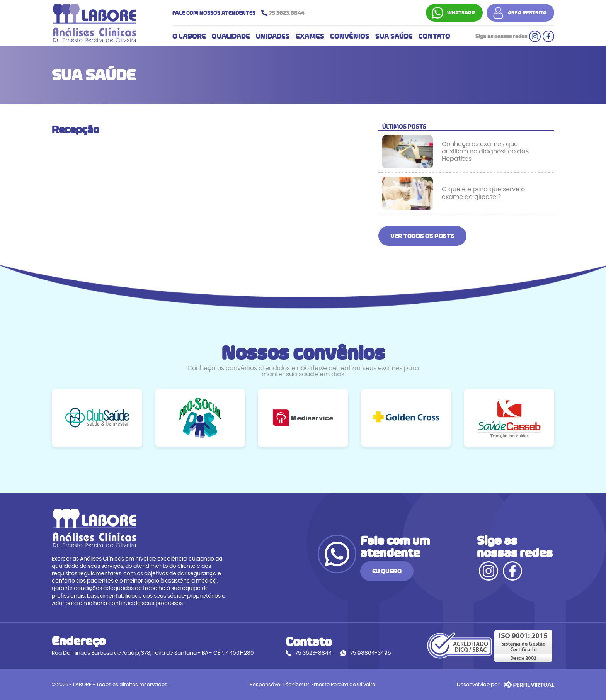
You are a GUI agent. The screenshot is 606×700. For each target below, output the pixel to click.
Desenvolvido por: (506, 685)
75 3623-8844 (314, 653)
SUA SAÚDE (394, 36)
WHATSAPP (461, 13)
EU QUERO (387, 571)
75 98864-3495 (371, 653)
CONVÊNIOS (350, 36)
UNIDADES (273, 36)
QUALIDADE (231, 36)
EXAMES (310, 36)
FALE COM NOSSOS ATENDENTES (240, 13)
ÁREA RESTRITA (527, 13)
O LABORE (189, 36)
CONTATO (434, 36)
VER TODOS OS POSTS (422, 236)
